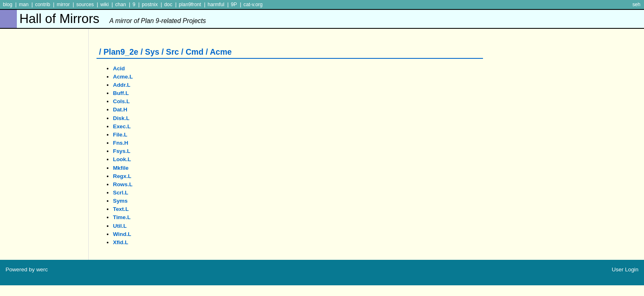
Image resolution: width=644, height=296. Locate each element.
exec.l (122, 126)
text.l (121, 209)
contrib (43, 5)
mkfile (121, 168)
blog (8, 5)
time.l (122, 217)
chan (121, 5)
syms (120, 201)
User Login (625, 269)
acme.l (123, 77)
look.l (122, 159)
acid (119, 68)
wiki (104, 5)
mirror (63, 5)
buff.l (121, 93)
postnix (150, 5)
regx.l (122, 176)
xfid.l (121, 242)
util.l (120, 226)
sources (85, 5)
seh (637, 5)
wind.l (122, 234)
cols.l (121, 101)
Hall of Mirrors (113, 19)
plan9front (190, 5)
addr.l (122, 85)
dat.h (120, 110)
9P (234, 5)
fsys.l (122, 151)
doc (168, 5)
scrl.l (121, 193)
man (24, 5)
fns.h (121, 143)
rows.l (123, 184)
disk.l (121, 118)
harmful (216, 5)
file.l (120, 135)
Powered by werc (26, 269)
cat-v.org (253, 5)
